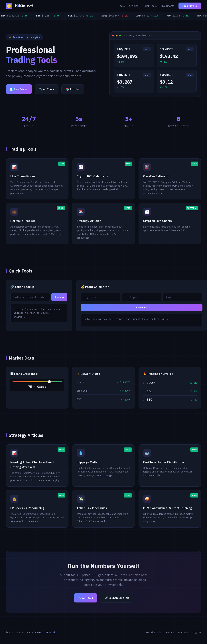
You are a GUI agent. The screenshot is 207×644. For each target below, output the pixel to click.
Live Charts (168, 6)
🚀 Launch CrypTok (117, 598)
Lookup (59, 297)
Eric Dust (183, 632)
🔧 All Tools (47, 89)
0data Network (47, 632)
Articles (134, 6)
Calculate (142, 308)
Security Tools (154, 632)
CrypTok (197, 632)
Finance (170, 632)
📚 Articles (73, 89)
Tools (121, 6)
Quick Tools (150, 6)
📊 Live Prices (19, 89)
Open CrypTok (190, 6)
